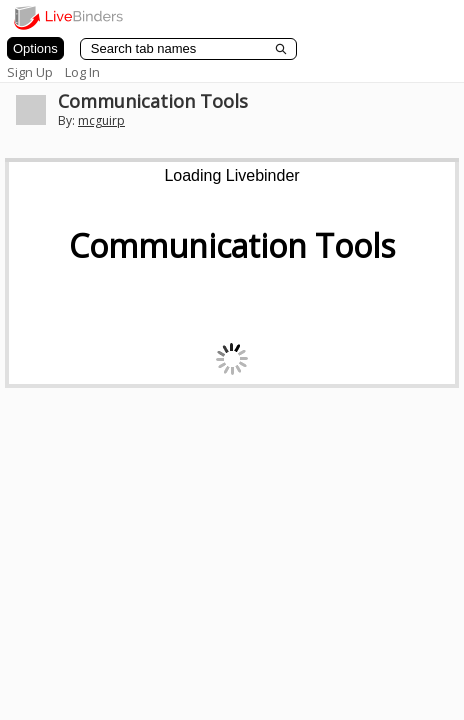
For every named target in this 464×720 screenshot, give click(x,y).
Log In (82, 72)
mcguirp (101, 120)
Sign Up (30, 72)
